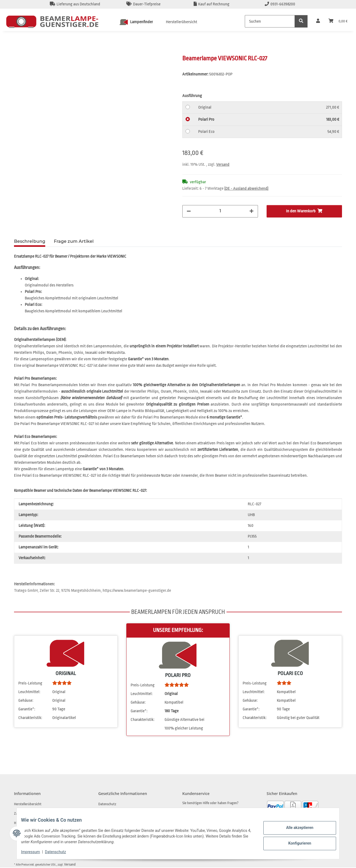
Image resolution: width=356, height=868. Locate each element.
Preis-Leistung (30, 684)
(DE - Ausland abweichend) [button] (246, 189)
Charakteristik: (30, 718)
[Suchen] (270, 21)
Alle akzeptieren (295, 828)
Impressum (35, 852)
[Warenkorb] (338, 21)
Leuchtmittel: (29, 692)
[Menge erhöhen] (252, 211)
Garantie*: (27, 710)
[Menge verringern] (189, 211)
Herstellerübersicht (182, 22)
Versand (223, 165)
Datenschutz (60, 852)
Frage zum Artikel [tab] (74, 242)
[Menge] (220, 211)
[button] (318, 21)
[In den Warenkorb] (18, 51)
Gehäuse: (26, 701)
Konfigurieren (295, 842)
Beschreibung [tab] (30, 242)
